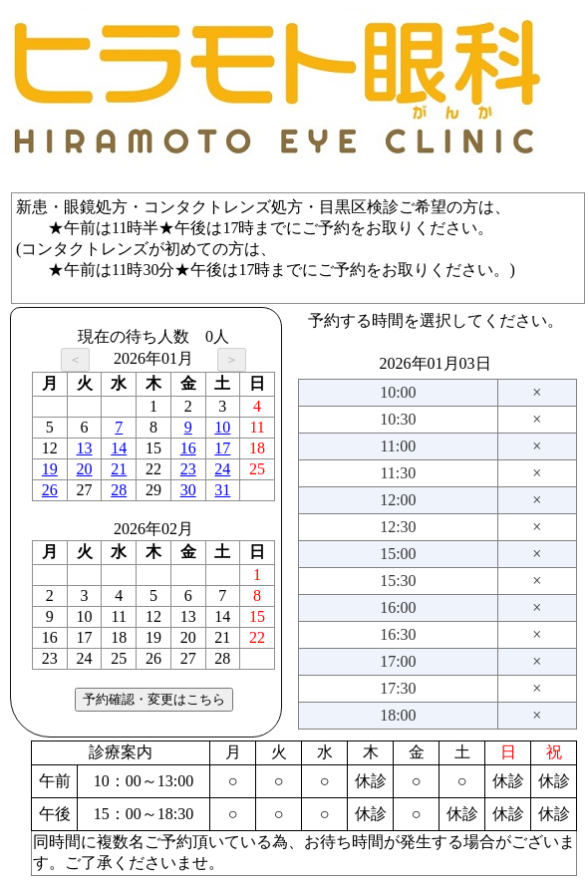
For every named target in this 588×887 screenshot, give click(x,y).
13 (85, 448)
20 (85, 469)
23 (188, 469)
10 (222, 427)
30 (188, 490)
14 (119, 448)
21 (119, 469)
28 (119, 490)
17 (222, 448)
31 (222, 490)
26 (50, 490)
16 (188, 448)
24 (222, 469)
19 (50, 469)
